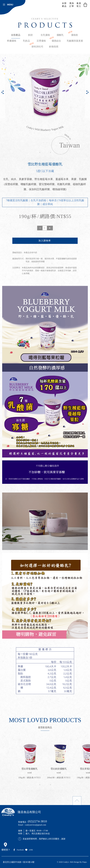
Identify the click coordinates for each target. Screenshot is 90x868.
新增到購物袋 (45, 241)
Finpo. (85, 862)
